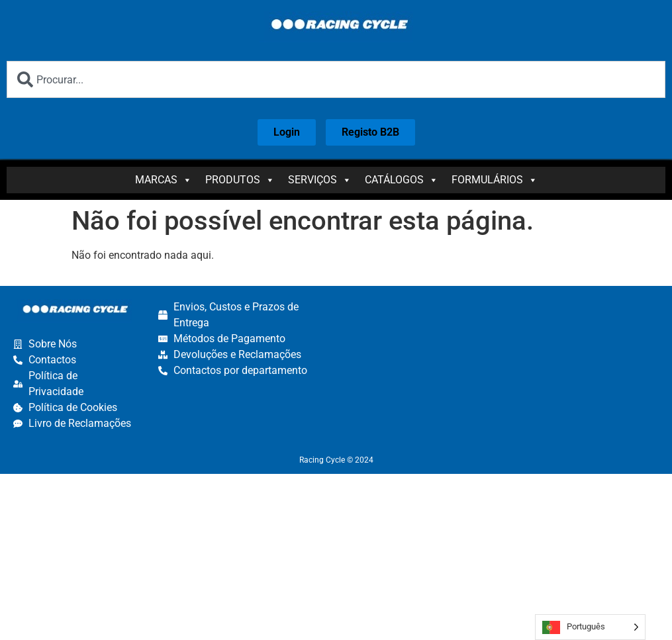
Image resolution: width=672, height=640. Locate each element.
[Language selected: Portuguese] (590, 627)
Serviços (320, 180)
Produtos (240, 180)
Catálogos (402, 180)
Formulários (495, 180)
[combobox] (336, 79)
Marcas (164, 180)
